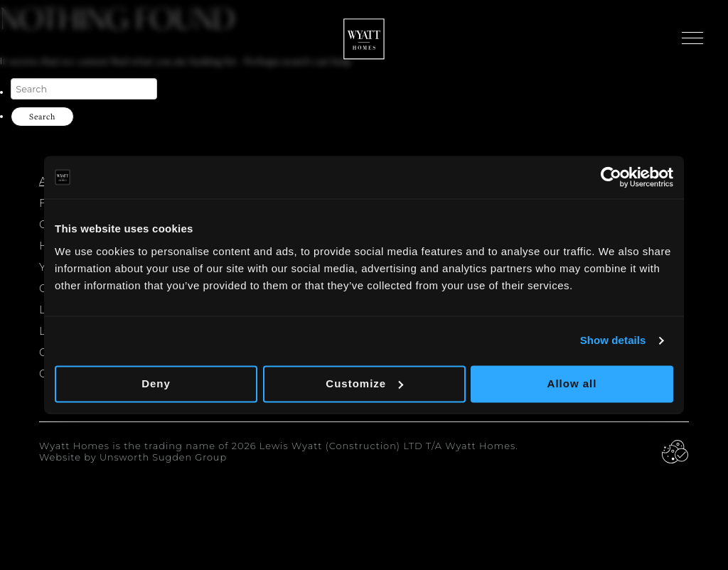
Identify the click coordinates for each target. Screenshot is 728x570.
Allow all (572, 383)
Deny (156, 383)
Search (42, 116)
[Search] (84, 89)
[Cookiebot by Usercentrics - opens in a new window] (611, 177)
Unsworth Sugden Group (164, 458)
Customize (364, 383)
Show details (613, 340)
